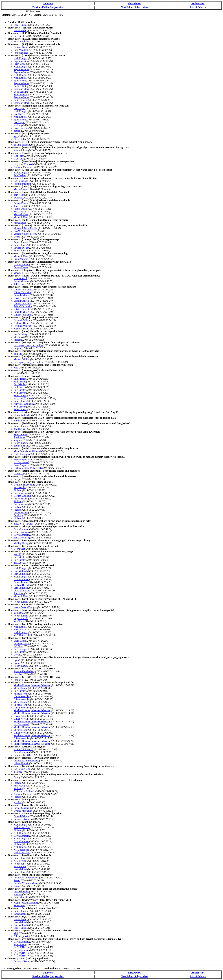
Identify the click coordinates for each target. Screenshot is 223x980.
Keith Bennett (21, 95)
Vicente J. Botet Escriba (26, 228)
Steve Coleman (21, 532)
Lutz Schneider (21, 892)
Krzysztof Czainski (23, 164)
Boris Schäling (21, 86)
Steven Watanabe (22, 415)
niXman (18, 894)
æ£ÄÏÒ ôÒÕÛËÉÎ (23, 635)
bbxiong (18, 125)
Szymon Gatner (21, 61)
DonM (17, 231)
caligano (18, 348)
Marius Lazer (20, 189)
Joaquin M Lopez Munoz (26, 761)
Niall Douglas (21, 58)
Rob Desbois (20, 175)
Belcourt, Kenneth (23, 819)
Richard (18, 490)
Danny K (18, 777)
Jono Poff (18, 674)
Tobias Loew (20, 284)
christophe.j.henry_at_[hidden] (29, 345)
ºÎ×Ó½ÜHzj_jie (22, 947)
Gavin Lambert (21, 265)
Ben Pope (18, 515)
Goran (17, 655)
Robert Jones (20, 245)
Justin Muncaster (22, 259)
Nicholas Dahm (21, 323)
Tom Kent (19, 195)
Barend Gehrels (21, 295)
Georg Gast (19, 549)
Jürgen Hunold (21, 618)
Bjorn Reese (20, 81)
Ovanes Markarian (23, 811)
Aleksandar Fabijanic (24, 791)
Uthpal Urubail (21, 763)
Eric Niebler (20, 36)
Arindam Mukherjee (24, 167)
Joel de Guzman (22, 281)
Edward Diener (21, 47)
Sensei (17, 880)
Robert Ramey (21, 242)
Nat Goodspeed (21, 462)
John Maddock (21, 50)
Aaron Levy (20, 474)
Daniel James (20, 582)
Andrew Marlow (22, 827)
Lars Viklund (20, 571)
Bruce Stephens (21, 460)
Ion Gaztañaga (21, 181)
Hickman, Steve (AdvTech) (27, 468)
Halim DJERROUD (24, 749)
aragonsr (18, 440)
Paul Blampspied (22, 454)
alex (16, 136)
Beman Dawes (21, 198)
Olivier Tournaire (22, 290)
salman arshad (21, 914)
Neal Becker (20, 861)
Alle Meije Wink (22, 936)
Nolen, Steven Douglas (25, 607)
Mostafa (18, 337)
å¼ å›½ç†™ (20, 772)
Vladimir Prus (21, 150)
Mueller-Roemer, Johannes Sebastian (32, 685)
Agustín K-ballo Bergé (25, 671)
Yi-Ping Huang (21, 145)
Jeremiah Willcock (23, 320)
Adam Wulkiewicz (23, 306)
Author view (198, 3)
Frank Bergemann (23, 184)
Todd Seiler (19, 421)
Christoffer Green (22, 591)
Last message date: (12, 968)
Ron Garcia (19, 905)
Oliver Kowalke (22, 696)
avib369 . (18, 613)
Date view (48, 3)
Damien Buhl (20, 278)
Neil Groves (20, 382)
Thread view (134, 3)
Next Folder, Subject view (134, 7)
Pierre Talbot (20, 139)
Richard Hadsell (22, 585)
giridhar (18, 802)
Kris (16, 368)
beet (16, 373)
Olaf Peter (19, 156)
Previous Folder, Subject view (48, 7)
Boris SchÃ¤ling (22, 42)
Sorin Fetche (20, 630)
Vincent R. (19, 273)
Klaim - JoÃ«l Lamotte (25, 903)
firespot (17, 479)
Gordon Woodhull (23, 496)
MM (16, 933)
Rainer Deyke (20, 209)
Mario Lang (20, 786)
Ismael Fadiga (21, 25)
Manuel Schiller (22, 359)
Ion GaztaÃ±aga (22, 769)
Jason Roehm (20, 128)
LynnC (17, 660)
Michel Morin (21, 688)
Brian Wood (20, 64)
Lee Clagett (19, 108)
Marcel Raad (20, 212)
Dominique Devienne (24, 485)
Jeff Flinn (18, 646)
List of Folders (198, 7)
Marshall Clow (21, 214)
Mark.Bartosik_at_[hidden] (27, 451)
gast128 (17, 554)
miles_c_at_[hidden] (24, 524)
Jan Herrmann (21, 493)
